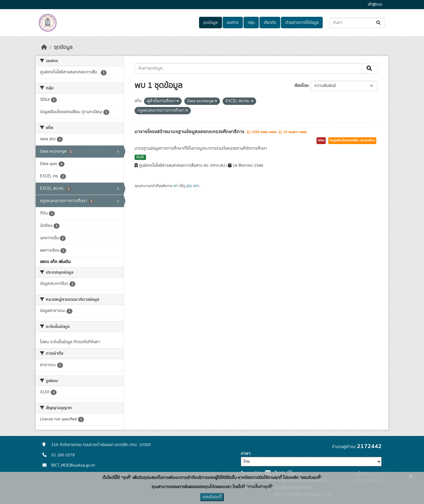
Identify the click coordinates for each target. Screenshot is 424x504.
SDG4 (321, 141)
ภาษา (246, 454)
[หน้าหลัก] (44, 47)
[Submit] (379, 23)
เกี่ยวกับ (270, 23)
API (176, 186)
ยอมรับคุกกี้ (212, 497)
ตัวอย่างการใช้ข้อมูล (302, 23)
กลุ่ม (251, 23)
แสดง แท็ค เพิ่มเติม (55, 262)
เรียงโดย (301, 86)
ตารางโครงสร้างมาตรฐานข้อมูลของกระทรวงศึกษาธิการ (190, 132)
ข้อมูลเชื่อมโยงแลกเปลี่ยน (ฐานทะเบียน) (352, 141)
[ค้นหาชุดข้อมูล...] (357, 23)
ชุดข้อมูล (210, 23)
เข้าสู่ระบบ (375, 5)
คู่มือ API (192, 186)
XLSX (140, 157)
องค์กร (233, 23)
